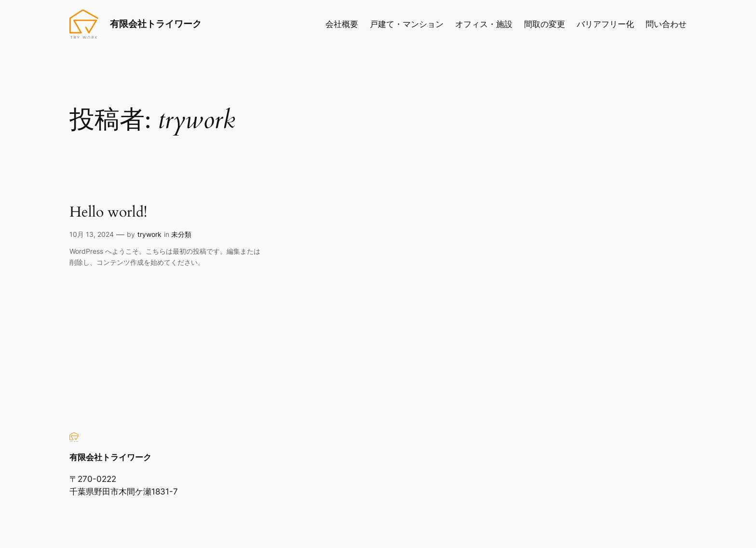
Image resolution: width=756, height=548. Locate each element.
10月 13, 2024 (92, 234)
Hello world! (108, 213)
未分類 (181, 234)
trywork (149, 234)
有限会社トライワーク (156, 24)
